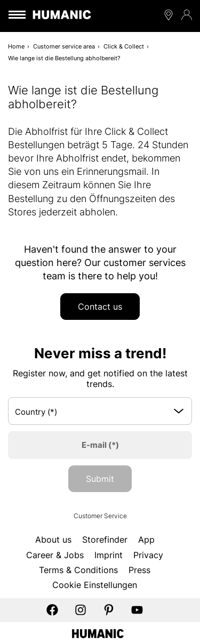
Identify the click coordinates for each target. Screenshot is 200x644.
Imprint (109, 555)
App (146, 540)
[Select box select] (100, 411)
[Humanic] (98, 633)
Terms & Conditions (78, 570)
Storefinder (105, 540)
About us (53, 540)
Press (139, 570)
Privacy (148, 555)
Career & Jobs (55, 555)
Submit (100, 479)
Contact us (100, 307)
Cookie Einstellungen (95, 585)
